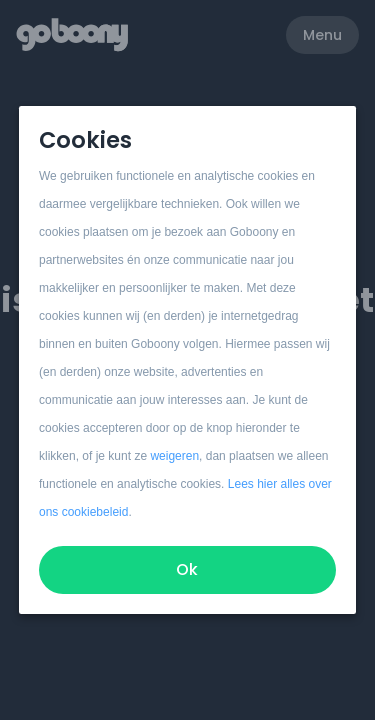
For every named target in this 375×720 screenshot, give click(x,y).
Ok (188, 569)
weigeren (175, 456)
